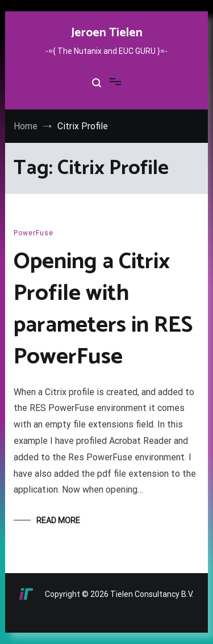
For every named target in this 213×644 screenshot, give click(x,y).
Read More (58, 520)
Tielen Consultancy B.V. (152, 594)
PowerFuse (34, 233)
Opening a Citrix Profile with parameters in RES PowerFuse (103, 310)
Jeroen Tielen (107, 33)
